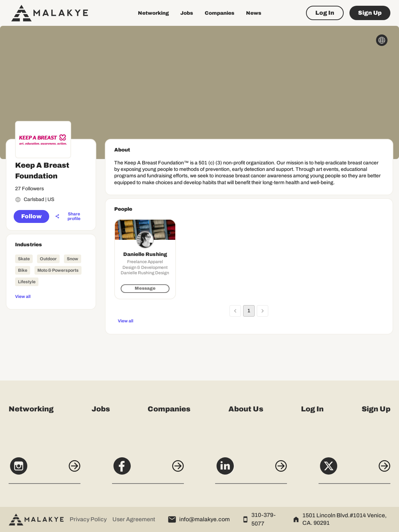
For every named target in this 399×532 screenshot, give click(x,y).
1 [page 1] (249, 311)
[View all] (51, 296)
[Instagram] (45, 470)
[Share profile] (70, 216)
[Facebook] (148, 470)
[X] (354, 470)
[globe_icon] (382, 40)
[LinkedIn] (251, 470)
